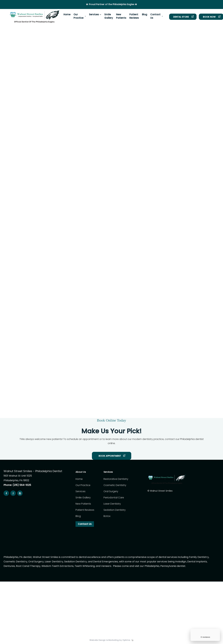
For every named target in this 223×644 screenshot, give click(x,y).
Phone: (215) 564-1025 (17, 485)
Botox (107, 516)
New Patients (83, 504)
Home (79, 479)
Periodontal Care (114, 498)
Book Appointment (110, 456)
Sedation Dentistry (115, 510)
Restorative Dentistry (116, 479)
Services (80, 491)
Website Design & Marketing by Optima (110, 640)
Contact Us (85, 524)
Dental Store (181, 17)
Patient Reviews (85, 510)
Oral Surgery (111, 491)
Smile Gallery (83, 498)
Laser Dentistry (112, 504)
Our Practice (83, 485)
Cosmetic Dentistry (115, 485)
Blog (78, 516)
